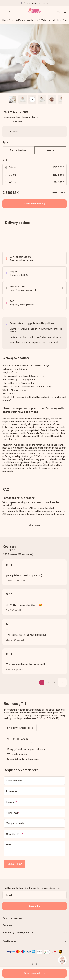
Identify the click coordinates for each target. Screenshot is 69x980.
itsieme (51, 150)
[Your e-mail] (34, 813)
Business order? (59, 192)
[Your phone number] (34, 823)
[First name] (34, 791)
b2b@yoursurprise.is (22, 728)
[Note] (34, 848)
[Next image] (65, 99)
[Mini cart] (65, 11)
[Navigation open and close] (4, 11)
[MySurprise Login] (59, 11)
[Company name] (34, 781)
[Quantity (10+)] (34, 834)
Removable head (19, 150)
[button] (13, 99)
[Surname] (34, 802)
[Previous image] (4, 99)
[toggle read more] (34, 525)
